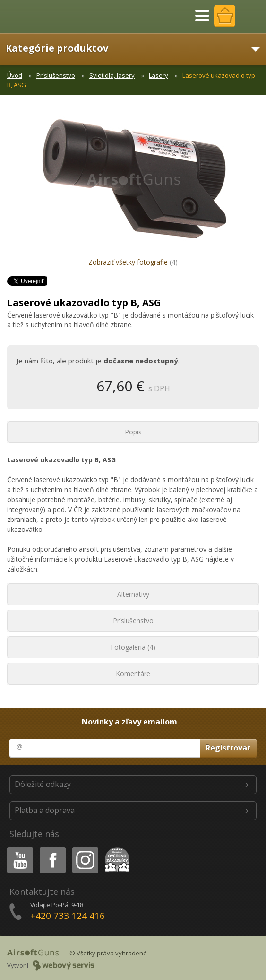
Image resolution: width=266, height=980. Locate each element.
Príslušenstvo (56, 75)
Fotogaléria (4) (133, 647)
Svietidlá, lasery (112, 75)
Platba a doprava (45, 810)
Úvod (15, 75)
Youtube (17, 849)
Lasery (159, 75)
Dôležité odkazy (43, 784)
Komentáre (133, 674)
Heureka (115, 849)
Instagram (85, 849)
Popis (133, 432)
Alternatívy (133, 594)
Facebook (52, 849)
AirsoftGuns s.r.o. (40, 17)
